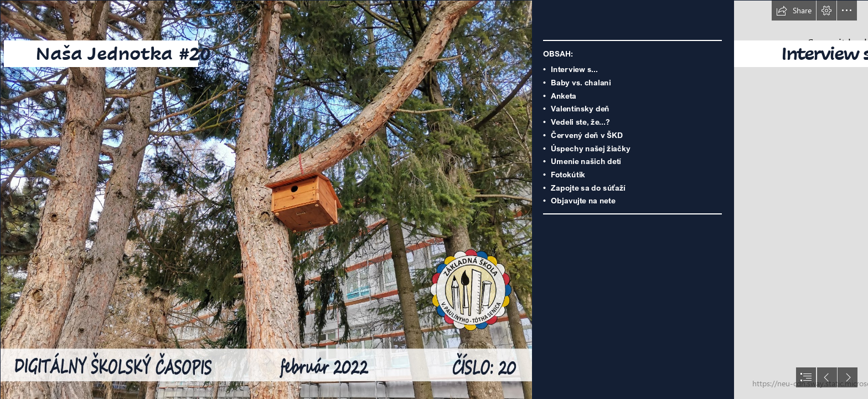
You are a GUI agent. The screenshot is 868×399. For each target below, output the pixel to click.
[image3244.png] (266, 199)
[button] (794, 11)
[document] (434, 199)
